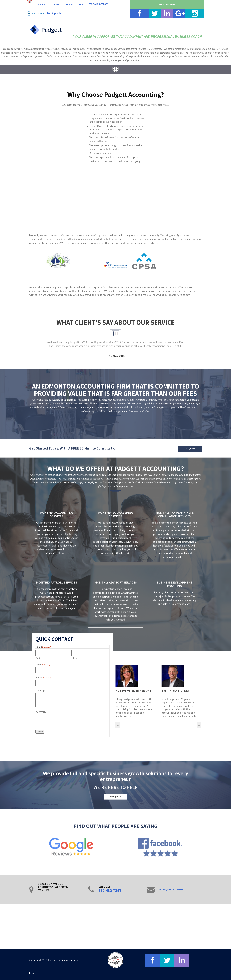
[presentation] (58, 721)
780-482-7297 (98, 4)
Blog (81, 4)
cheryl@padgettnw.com (172, 890)
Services (56, 4)
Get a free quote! (167, 4)
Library (70, 4)
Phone (43, 678)
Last (75, 658)
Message (40, 690)
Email (43, 664)
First (38, 658)
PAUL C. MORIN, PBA (176, 691)
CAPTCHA (41, 712)
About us (42, 4)
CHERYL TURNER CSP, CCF (133, 691)
